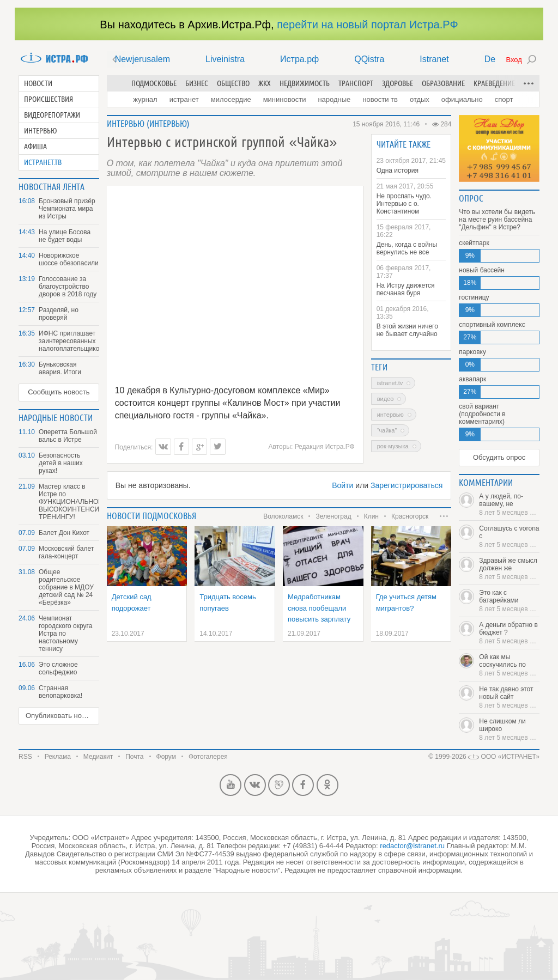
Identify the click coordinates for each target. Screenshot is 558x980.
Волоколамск (283, 516)
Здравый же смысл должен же (509, 569)
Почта (134, 757)
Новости (38, 83)
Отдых (420, 99)
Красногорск (410, 516)
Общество (233, 83)
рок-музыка (393, 446)
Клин (371, 516)
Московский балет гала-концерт (66, 552)
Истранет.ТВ (43, 162)
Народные (334, 99)
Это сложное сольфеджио (58, 668)
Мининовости (285, 99)
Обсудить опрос (499, 457)
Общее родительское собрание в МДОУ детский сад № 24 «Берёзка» (66, 587)
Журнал (145, 99)
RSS (25, 757)
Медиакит (98, 757)
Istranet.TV (390, 383)
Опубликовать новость (62, 716)
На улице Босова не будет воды (65, 236)
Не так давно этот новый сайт (509, 697)
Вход (514, 60)
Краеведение (494, 83)
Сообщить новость (59, 392)
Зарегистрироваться (407, 485)
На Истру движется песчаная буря (406, 289)
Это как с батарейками (509, 601)
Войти (342, 485)
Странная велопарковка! (60, 692)
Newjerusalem (142, 59)
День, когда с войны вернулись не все (407, 248)
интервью (390, 415)
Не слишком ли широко (509, 729)
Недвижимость (305, 83)
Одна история (398, 171)
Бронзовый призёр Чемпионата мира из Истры (67, 209)
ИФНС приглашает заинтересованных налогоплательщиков (69, 341)
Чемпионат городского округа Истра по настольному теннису (65, 634)
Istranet (434, 59)
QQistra (369, 59)
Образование (443, 83)
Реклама (58, 757)
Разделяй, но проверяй (59, 314)
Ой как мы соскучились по (509, 665)
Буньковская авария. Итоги (60, 368)
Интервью (41, 131)
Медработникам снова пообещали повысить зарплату (319, 608)
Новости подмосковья (151, 516)
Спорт (504, 99)
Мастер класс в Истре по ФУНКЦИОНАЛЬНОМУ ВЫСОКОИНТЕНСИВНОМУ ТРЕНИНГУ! (69, 502)
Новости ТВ (380, 99)
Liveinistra (225, 59)
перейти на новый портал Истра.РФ (367, 25)
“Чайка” (387, 430)
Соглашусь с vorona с (509, 537)
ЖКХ (265, 83)
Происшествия (48, 99)
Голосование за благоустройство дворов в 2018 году (68, 287)
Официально (462, 99)
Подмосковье (154, 83)
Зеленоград (333, 516)
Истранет (184, 99)
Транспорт (356, 83)
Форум (166, 757)
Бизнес (197, 83)
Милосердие (231, 99)
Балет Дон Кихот (64, 533)
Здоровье (398, 83)
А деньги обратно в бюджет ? (509, 633)
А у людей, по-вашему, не (509, 504)
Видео (386, 399)
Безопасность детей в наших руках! (61, 463)
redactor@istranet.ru (412, 846)
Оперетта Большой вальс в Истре (68, 436)
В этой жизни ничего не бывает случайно (407, 330)
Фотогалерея (208, 757)
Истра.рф (299, 59)
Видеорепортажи (52, 115)
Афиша (35, 147)
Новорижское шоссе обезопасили (69, 259)
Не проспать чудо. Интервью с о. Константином (404, 204)
